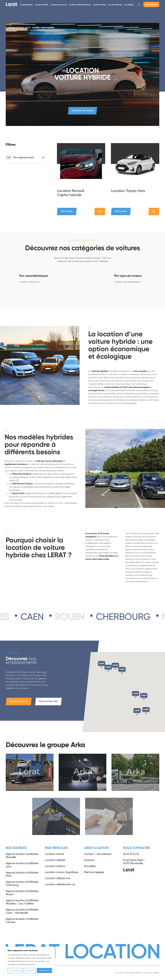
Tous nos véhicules (115, 5)
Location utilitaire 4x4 (57, 878)
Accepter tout (44, 970)
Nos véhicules (56, 848)
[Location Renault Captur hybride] (81, 164)
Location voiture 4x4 (29, 282)
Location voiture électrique (127, 282)
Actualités (90, 866)
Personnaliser (15, 970)
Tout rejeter (29, 970)
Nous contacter (136, 848)
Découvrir (67, 211)
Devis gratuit (151, 5)
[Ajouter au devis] (100, 211)
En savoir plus (19, 701)
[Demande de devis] (139, 5)
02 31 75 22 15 (131, 854)
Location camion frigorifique (80, 5)
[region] (30, 961)
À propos (89, 860)
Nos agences (129, 5)
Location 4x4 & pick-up (59, 5)
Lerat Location (12, 5)
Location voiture (99, 5)
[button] (137, 712)
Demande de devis (82, 111)
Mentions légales (94, 872)
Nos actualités (48, 701)
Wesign (132, 973)
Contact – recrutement (98, 854)
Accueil (12, 28)
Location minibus (27, 5)
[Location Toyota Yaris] (135, 164)
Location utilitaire (42, 5)
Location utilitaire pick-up (60, 884)
